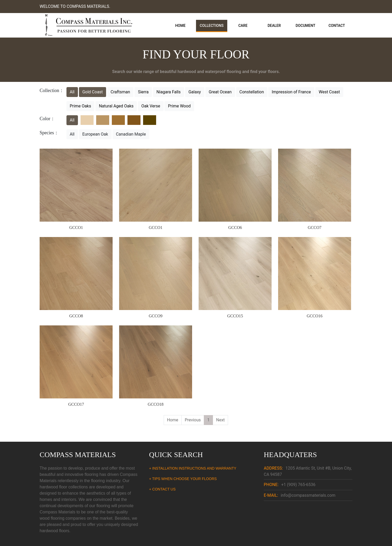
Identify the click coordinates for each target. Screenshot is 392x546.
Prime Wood (179, 106)
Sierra (143, 92)
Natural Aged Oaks (116, 106)
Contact (337, 26)
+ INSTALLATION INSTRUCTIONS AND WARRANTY (193, 468)
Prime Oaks (81, 106)
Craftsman (120, 92)
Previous (193, 420)
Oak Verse (151, 106)
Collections (212, 26)
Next (220, 420)
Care (243, 26)
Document (305, 26)
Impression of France (291, 92)
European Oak (95, 134)
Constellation (252, 92)
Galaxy (195, 92)
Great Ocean (220, 92)
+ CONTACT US (162, 489)
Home (180, 26)
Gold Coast (93, 92)
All (72, 92)
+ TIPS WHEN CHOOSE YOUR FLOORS (183, 479)
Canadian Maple (131, 134)
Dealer (274, 26)
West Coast (329, 92)
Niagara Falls (169, 92)
